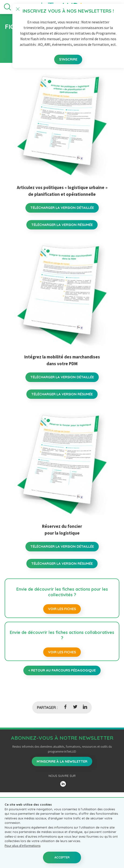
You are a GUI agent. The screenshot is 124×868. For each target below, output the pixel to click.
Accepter (62, 857)
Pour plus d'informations (23, 846)
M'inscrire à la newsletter (62, 761)
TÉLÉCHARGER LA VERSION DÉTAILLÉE (62, 208)
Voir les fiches (62, 609)
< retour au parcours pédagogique (62, 670)
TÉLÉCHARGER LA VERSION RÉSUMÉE (62, 225)
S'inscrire (68, 59)
